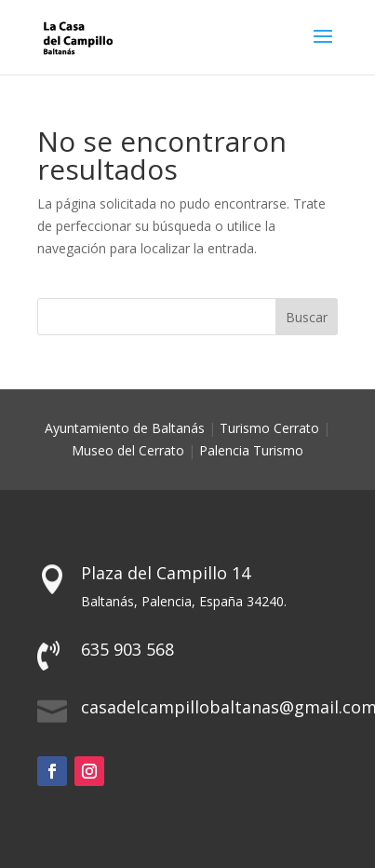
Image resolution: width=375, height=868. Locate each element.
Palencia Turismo (251, 450)
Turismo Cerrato (269, 428)
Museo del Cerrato (128, 450)
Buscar (307, 317)
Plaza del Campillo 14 (166, 573)
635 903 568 (127, 649)
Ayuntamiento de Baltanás (125, 428)
